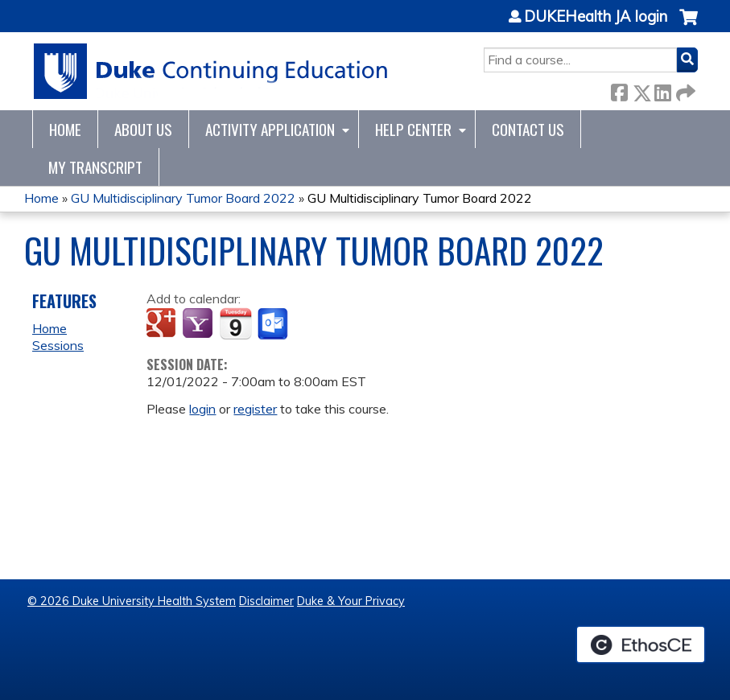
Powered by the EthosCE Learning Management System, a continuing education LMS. (641, 644)
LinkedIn (662, 90)
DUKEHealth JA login (596, 17)
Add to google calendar (163, 324)
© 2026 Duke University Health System (132, 601)
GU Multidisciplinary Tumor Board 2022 (183, 198)
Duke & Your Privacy (351, 601)
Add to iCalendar (235, 323)
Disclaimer (266, 601)
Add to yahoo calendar (199, 324)
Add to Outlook (274, 324)
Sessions (58, 345)
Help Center (413, 129)
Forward (684, 90)
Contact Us (528, 129)
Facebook (619, 90)
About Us (143, 129)
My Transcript (95, 167)
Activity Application (270, 129)
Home (65, 129)
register (255, 409)
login (202, 409)
